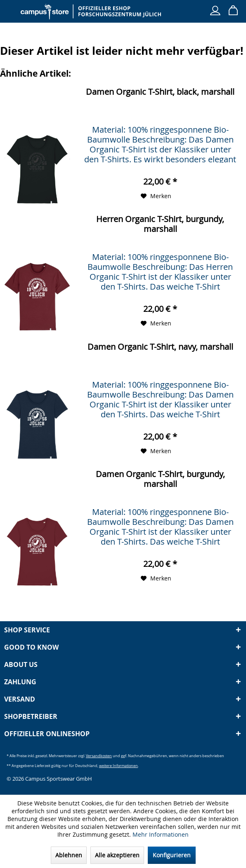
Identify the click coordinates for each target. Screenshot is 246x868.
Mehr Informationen (161, 834)
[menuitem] (12, 8)
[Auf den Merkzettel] (156, 196)
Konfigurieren (172, 855)
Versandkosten (99, 756)
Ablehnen (69, 855)
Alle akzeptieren (117, 855)
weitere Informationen (118, 766)
